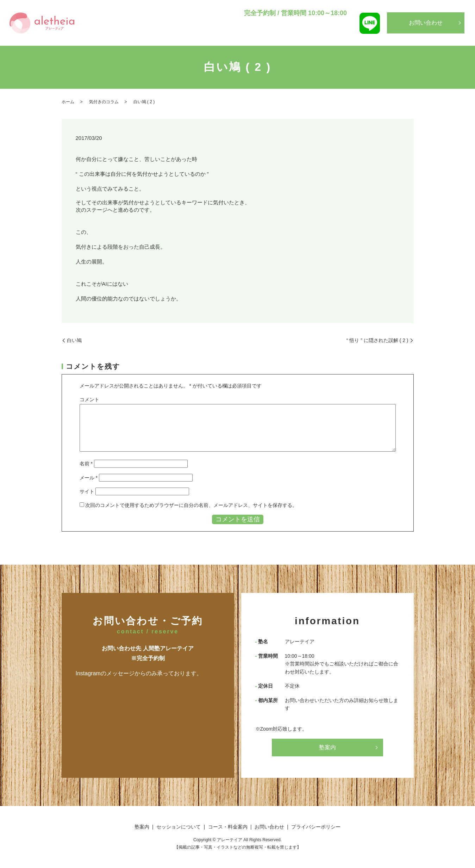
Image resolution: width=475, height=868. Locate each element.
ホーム (68, 102)
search (348, 36)
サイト (87, 491)
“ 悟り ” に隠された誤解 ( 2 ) (377, 340)
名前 (86, 464)
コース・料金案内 (320, 36)
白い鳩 (74, 340)
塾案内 (236, 36)
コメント (89, 399)
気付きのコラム (104, 102)
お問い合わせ (426, 23)
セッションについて (272, 36)
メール (89, 478)
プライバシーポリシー (316, 827)
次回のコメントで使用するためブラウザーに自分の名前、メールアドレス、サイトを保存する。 (191, 505)
